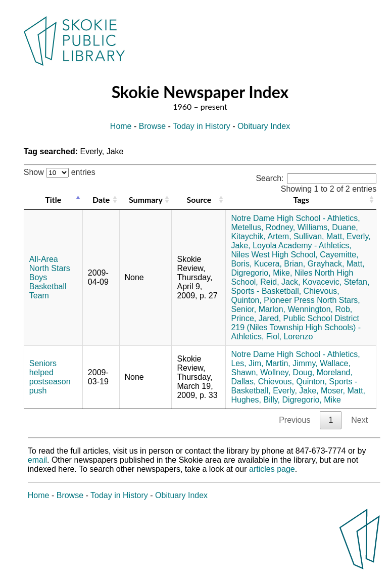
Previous (295, 420)
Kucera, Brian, (280, 264)
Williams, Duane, (328, 227)
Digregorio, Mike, (261, 273)
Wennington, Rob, (320, 309)
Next (359, 420)
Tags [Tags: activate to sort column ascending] (301, 199)
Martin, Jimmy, (292, 363)
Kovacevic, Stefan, (336, 282)
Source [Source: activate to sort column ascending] (199, 199)
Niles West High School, (274, 255)
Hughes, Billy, (255, 400)
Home (121, 126)
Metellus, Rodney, (263, 227)
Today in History (202, 126)
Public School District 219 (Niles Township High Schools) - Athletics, (296, 327)
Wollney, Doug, (287, 372)
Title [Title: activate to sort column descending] (53, 199)
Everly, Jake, (296, 391)
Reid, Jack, (280, 282)
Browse (152, 126)
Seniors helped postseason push (50, 377)
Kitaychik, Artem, (261, 236)
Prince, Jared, (256, 318)
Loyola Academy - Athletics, (302, 246)
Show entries (60, 172)
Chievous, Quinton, (292, 382)
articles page (272, 469)
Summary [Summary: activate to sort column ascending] (146, 199)
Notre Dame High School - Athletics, (295, 218)
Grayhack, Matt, (336, 264)
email (37, 460)
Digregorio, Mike (312, 400)
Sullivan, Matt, (319, 236)
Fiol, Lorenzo (290, 337)
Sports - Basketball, (266, 291)
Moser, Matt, (343, 391)
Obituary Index (264, 126)
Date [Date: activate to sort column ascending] (101, 199)
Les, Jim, (247, 363)
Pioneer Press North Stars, (312, 300)
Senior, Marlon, (258, 309)
